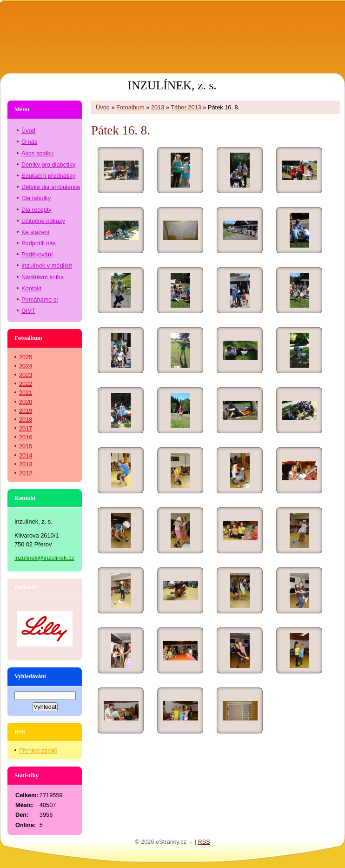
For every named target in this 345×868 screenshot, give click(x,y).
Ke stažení (35, 232)
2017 (26, 428)
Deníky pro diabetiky (48, 165)
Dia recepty (36, 210)
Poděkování (37, 254)
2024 (26, 366)
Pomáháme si (40, 299)
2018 (26, 420)
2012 (26, 473)
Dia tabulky (36, 198)
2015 (26, 446)
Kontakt (31, 288)
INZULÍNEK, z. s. (172, 85)
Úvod (103, 107)
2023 (26, 375)
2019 (26, 411)
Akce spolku (37, 153)
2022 (26, 384)
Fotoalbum (130, 107)
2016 (26, 437)
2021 (26, 393)
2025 (26, 357)
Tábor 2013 (186, 107)
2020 (26, 402)
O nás (29, 142)
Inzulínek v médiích (47, 266)
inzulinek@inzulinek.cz (44, 558)
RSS (204, 842)
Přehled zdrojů (38, 750)
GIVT (28, 311)
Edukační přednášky (48, 176)
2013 (158, 107)
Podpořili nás (39, 243)
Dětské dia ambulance (51, 187)
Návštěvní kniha (43, 277)
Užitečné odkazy (43, 221)
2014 (26, 455)
